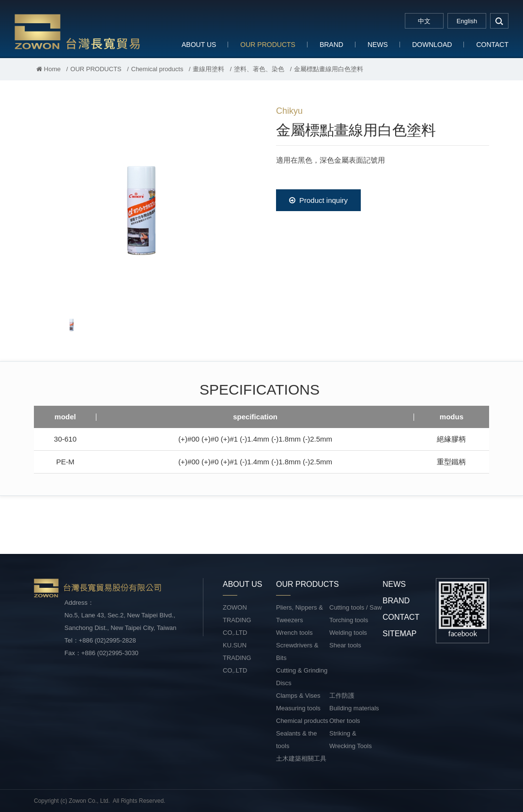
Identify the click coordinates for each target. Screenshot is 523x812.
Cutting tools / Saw (355, 607)
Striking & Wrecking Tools (351, 740)
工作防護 (342, 696)
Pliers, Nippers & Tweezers (300, 614)
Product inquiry (318, 200)
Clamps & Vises (298, 696)
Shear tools (345, 645)
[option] (140, 201)
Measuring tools (298, 708)
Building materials (354, 708)
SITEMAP (400, 634)
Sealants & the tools (297, 740)
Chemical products (157, 69)
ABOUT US (199, 45)
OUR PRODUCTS (268, 45)
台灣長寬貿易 (77, 31)
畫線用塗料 (208, 69)
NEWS (378, 45)
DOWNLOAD (432, 45)
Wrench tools (294, 633)
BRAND (331, 45)
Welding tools (348, 633)
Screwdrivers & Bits (297, 651)
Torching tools (349, 620)
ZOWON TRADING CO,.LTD (237, 620)
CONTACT (492, 45)
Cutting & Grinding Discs (302, 677)
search (499, 21)
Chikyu (289, 111)
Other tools (345, 721)
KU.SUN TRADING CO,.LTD (237, 658)
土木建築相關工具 (301, 758)
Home (48, 69)
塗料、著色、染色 (259, 69)
